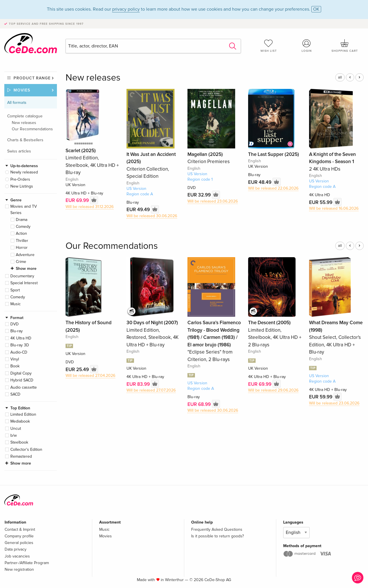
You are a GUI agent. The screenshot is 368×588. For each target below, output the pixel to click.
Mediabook (20, 421)
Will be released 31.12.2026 (90, 207)
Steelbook (19, 442)
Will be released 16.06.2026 (334, 208)
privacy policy (126, 9)
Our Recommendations (32, 129)
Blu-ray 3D (20, 345)
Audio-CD (19, 352)
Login (307, 46)
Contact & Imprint (20, 529)
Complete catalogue (25, 116)
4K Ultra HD (21, 338)
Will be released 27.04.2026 (90, 376)
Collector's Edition (26, 449)
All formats (17, 103)
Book (15, 366)
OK (316, 9)
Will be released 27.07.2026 (151, 390)
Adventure (25, 255)
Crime (21, 262)
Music (16, 304)
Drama (22, 220)
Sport (15, 290)
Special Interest (24, 283)
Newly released (24, 172)
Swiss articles (19, 151)
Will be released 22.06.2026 (273, 188)
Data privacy (16, 549)
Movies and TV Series (24, 210)
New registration (19, 569)
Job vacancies (17, 556)
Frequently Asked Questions (217, 529)
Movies (22, 90)
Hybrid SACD (22, 380)
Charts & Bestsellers (25, 140)
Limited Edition (23, 414)
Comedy (23, 227)
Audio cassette (24, 387)
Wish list (269, 46)
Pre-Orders (20, 179)
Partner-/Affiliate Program (27, 563)
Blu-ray (17, 331)
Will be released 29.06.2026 (273, 390)
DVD (15, 324)
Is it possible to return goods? (217, 536)
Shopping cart (345, 46)
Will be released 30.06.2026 (152, 216)
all (340, 77)
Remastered (21, 456)
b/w (14, 435)
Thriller (22, 241)
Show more (26, 269)
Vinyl (15, 359)
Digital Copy (21, 373)
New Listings (22, 186)
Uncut (16, 428)
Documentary (22, 276)
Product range (32, 78)
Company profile (19, 536)
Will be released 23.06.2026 (213, 201)
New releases (24, 123)
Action (21, 233)
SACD (15, 394)
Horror (22, 248)
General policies (19, 543)
